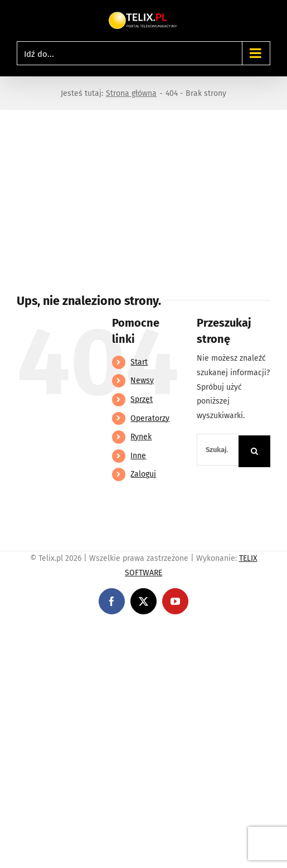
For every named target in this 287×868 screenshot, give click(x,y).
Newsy (142, 380)
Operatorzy (150, 418)
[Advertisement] (143, 193)
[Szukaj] (254, 451)
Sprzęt (142, 399)
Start (139, 362)
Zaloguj (143, 474)
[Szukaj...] (218, 450)
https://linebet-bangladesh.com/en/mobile (77, 632)
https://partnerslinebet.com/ (207, 632)
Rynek (141, 437)
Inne (138, 456)
